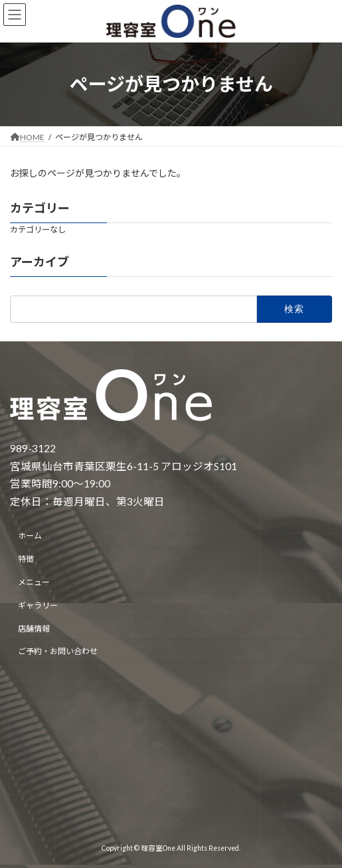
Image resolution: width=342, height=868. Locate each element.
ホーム (30, 536)
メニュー (34, 582)
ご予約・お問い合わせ (58, 651)
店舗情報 (34, 628)
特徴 (26, 559)
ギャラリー (38, 605)
